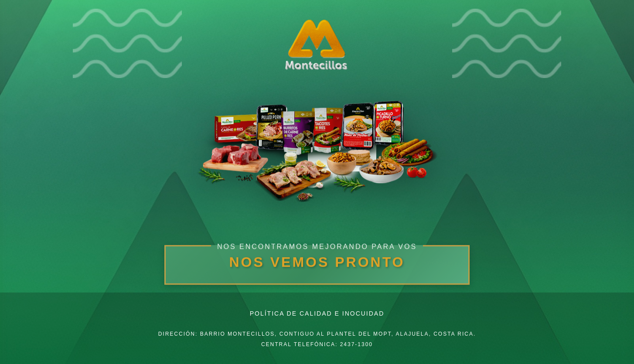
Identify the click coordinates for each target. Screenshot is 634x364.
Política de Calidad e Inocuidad (317, 313)
